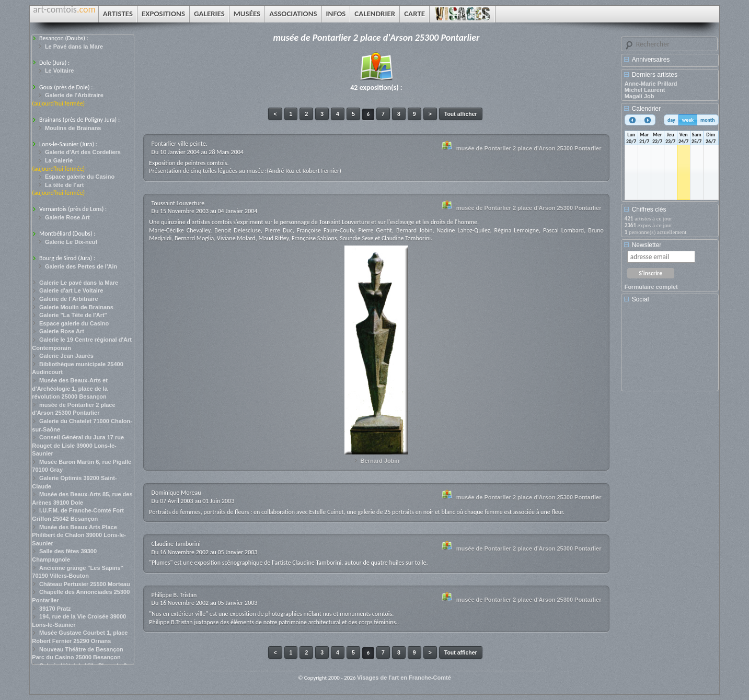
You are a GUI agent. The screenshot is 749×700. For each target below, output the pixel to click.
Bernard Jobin (380, 461)
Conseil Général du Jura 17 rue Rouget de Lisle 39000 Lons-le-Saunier (78, 445)
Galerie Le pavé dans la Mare (79, 283)
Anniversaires (651, 60)
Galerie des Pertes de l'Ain (81, 266)
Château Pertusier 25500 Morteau (85, 584)
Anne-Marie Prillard (651, 84)
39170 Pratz (55, 609)
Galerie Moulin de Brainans (76, 307)
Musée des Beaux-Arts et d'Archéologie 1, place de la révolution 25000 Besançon (70, 388)
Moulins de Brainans (73, 128)
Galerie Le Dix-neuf (71, 242)
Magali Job (639, 96)
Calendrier (646, 109)
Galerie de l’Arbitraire (74, 95)
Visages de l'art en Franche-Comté (404, 678)
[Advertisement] (672, 351)
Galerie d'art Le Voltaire (71, 290)
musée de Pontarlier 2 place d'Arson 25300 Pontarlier (529, 148)
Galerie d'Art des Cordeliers (83, 152)
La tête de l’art (65, 185)
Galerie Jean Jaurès (66, 356)
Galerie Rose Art (67, 217)
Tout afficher (461, 114)
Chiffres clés (649, 209)
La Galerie (59, 160)
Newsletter (647, 245)
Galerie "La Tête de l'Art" (73, 315)
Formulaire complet (651, 287)
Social (641, 299)
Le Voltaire (59, 71)
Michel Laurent (645, 90)
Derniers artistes (655, 75)
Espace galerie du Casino (80, 177)
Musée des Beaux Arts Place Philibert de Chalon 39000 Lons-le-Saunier (79, 535)
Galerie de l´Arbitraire (69, 299)
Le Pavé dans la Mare (74, 46)
